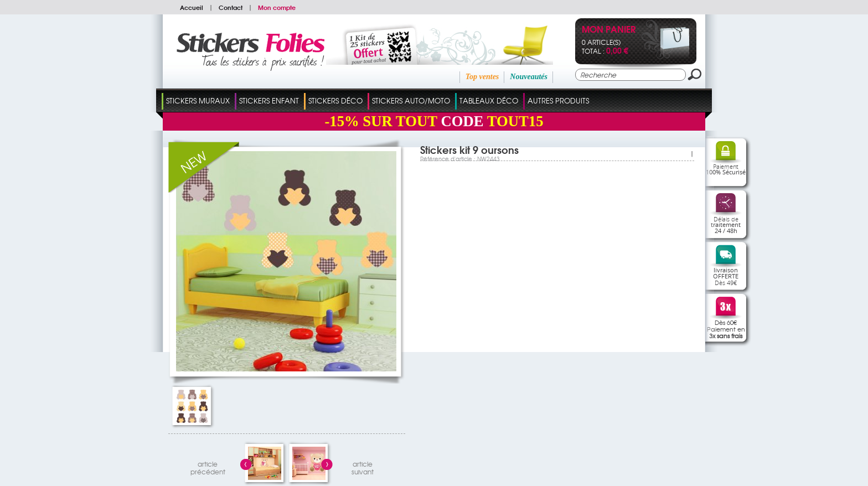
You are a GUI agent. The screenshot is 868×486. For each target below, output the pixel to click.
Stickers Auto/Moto (411, 100)
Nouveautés (529, 77)
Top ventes (482, 77)
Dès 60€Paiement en (726, 329)
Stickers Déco (335, 100)
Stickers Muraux (198, 100)
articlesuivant (363, 466)
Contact (231, 7)
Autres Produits (558, 100)
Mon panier (609, 30)
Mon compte (277, 7)
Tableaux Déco (489, 100)
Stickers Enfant (269, 100)
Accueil (192, 7)
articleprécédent (208, 466)
